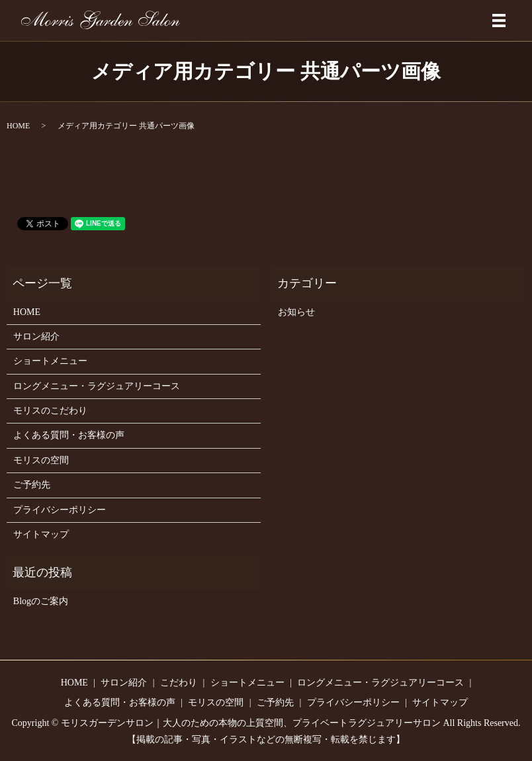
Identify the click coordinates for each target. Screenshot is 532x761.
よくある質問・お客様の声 (69, 435)
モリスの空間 (41, 460)
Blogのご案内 (41, 601)
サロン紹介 (36, 336)
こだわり (179, 683)
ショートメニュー (50, 361)
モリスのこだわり (50, 411)
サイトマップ (41, 534)
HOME (18, 126)
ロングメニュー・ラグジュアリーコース (97, 386)
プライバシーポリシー (60, 510)
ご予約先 (32, 485)
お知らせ (296, 312)
